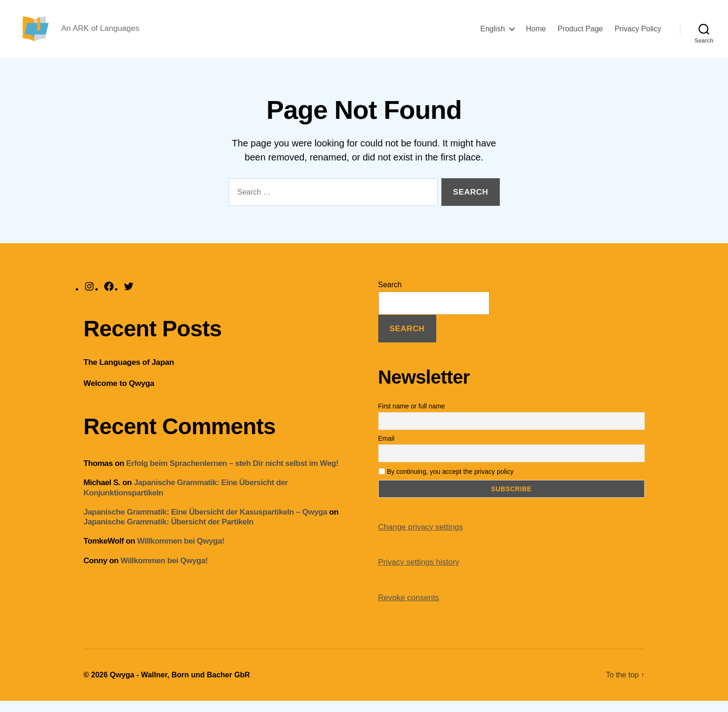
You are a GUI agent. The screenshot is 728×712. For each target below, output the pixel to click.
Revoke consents (409, 608)
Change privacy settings (421, 538)
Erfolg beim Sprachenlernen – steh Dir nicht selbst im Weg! (232, 475)
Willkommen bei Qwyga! (180, 552)
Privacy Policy (638, 34)
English (492, 34)
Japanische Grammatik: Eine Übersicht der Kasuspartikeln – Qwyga (205, 523)
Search (390, 295)
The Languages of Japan (129, 373)
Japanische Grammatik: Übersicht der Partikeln (169, 533)
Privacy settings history (419, 573)
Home (536, 34)
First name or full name (412, 417)
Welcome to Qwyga (119, 394)
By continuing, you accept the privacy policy (446, 482)
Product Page (580, 34)
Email (386, 449)
